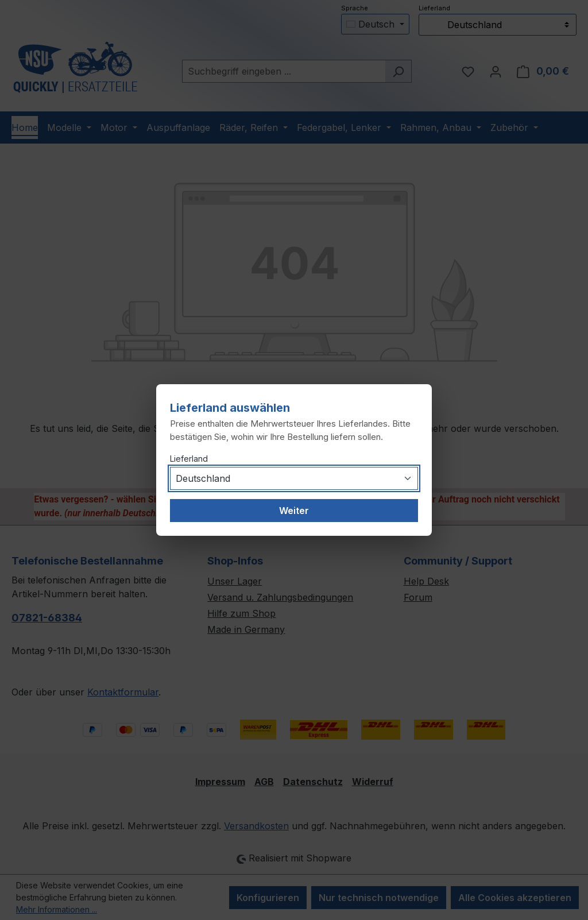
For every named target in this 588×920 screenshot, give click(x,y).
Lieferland (189, 459)
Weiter (294, 511)
